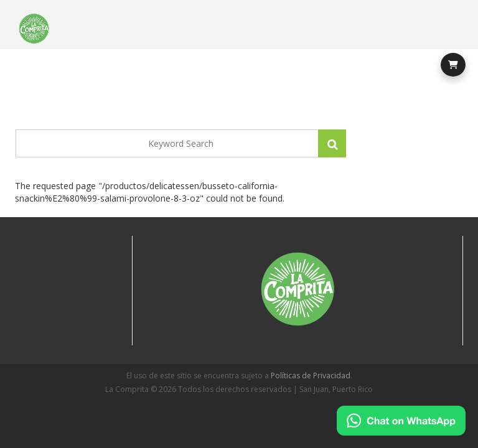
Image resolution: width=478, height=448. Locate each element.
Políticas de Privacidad (311, 376)
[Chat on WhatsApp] (401, 421)
